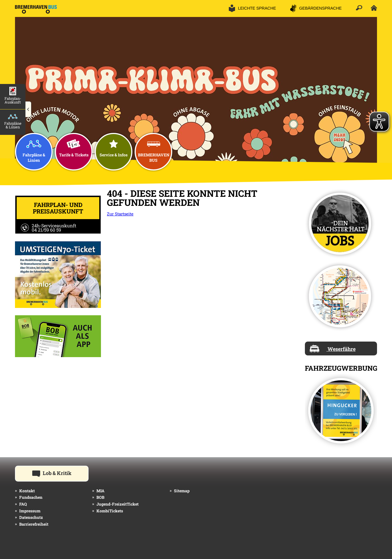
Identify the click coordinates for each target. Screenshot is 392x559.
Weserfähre (333, 348)
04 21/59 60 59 (46, 230)
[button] (28, 109)
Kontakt (27, 491)
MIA (100, 491)
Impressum (30, 511)
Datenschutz (31, 517)
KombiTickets (110, 511)
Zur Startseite (120, 214)
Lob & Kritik (61, 473)
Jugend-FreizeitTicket (118, 504)
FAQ (23, 504)
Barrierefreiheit (34, 524)
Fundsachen (31, 497)
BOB (100, 497)
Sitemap (182, 491)
